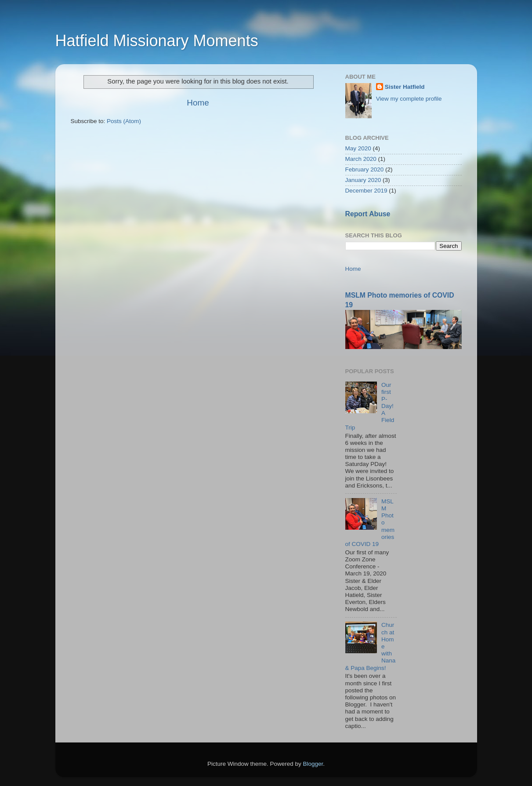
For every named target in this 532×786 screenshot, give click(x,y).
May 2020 (358, 148)
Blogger (313, 764)
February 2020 (365, 169)
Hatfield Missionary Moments (157, 41)
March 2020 (361, 159)
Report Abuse (368, 214)
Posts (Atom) (124, 121)
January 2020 (363, 180)
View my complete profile (409, 99)
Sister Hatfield (405, 87)
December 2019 (366, 191)
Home (198, 103)
